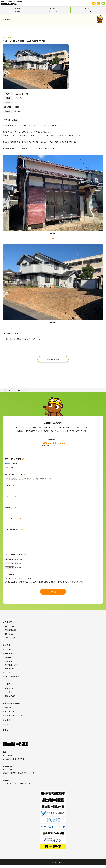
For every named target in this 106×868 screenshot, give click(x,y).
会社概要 (9, 695)
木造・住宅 (10, 653)
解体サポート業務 (12, 679)
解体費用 (53, 8)
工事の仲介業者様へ (11, 706)
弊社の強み (10, 711)
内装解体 (9, 664)
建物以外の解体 (11, 668)
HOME (4, 390)
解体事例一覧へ (53, 359)
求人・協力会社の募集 (14, 718)
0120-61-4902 (53, 442)
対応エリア (88, 11)
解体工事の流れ (11, 633)
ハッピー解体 (57, 865)
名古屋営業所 (8, 769)
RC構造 (8, 660)
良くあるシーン (11, 637)
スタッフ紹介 (10, 699)
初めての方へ (53, 11)
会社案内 (18, 8)
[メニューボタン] (103, 3)
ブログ (5, 733)
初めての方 (7, 625)
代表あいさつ (10, 691)
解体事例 (88, 8)
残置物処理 (10, 672)
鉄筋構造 (9, 656)
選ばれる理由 (18, 11)
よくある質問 (10, 641)
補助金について (11, 715)
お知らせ (6, 728)
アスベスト (9, 676)
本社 (4, 755)
